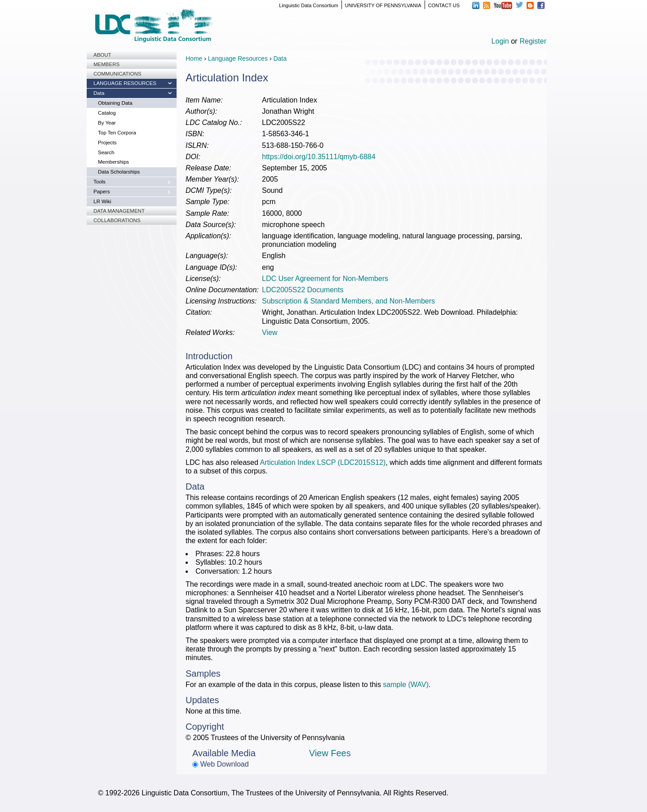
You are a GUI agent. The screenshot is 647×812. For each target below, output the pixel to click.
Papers (102, 192)
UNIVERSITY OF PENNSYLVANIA (383, 5)
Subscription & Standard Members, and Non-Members (348, 301)
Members (106, 64)
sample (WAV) (405, 685)
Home (194, 58)
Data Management (119, 211)
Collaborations (117, 220)
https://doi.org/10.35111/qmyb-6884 (319, 157)
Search (106, 152)
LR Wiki (102, 201)
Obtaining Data (115, 103)
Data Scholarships (119, 172)
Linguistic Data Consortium (308, 5)
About (102, 55)
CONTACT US (444, 5)
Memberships (113, 162)
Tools (100, 182)
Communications (117, 74)
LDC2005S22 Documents (303, 290)
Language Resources (125, 83)
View (270, 332)
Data (99, 93)
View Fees (330, 753)
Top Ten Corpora (117, 133)
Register (533, 41)
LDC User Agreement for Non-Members (325, 279)
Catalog (107, 113)
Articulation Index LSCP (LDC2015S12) (323, 462)
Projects (107, 143)
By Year (107, 123)
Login (500, 41)
